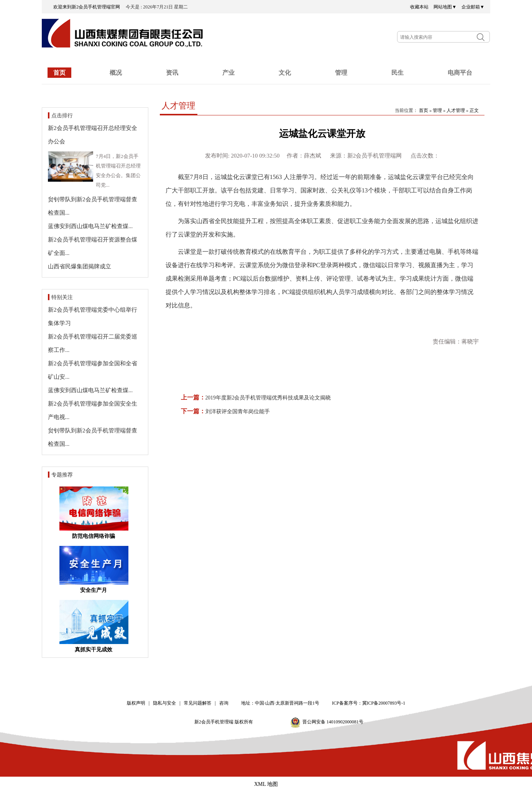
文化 (285, 73)
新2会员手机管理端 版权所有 (226, 722)
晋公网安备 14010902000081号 (333, 722)
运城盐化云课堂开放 (322, 134)
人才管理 (179, 106)
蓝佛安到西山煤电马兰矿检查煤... (90, 226)
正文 (474, 110)
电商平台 (460, 73)
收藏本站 (419, 7)
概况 (116, 73)
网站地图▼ (445, 7)
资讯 (172, 73)
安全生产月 (94, 590)
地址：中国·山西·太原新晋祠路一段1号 (280, 703)
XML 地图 (266, 784)
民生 (397, 73)
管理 (341, 73)
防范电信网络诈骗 (94, 536)
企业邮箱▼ (473, 7)
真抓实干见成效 (94, 650)
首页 (59, 73)
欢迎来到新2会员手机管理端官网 (89, 7)
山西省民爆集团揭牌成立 (80, 266)
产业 (228, 73)
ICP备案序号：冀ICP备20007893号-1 (369, 703)
